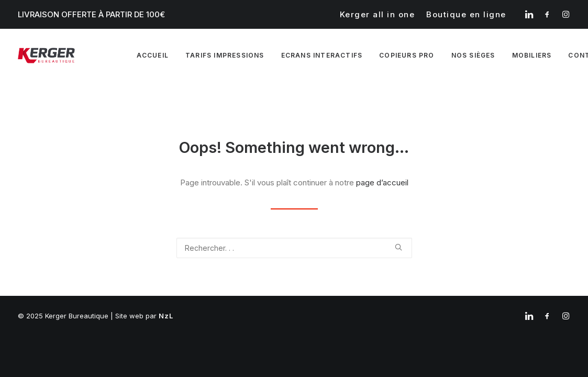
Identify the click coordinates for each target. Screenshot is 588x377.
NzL (166, 316)
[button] (529, 14)
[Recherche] (294, 248)
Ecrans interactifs (322, 55)
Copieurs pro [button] (407, 55)
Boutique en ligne (466, 14)
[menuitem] (378, 14)
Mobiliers (532, 55)
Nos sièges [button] (473, 55)
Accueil (153, 55)
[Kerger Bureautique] (47, 56)
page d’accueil (382, 182)
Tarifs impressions (225, 55)
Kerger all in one (378, 14)
